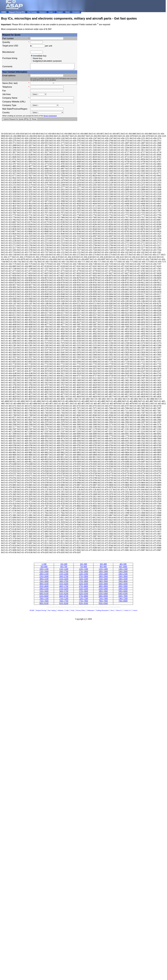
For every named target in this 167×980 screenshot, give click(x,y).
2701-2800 (83, 577)
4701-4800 (83, 587)
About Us (119, 612)
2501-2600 (44, 577)
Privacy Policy (81, 612)
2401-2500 (123, 575)
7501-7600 (44, 602)
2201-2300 (83, 575)
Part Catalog (52, 612)
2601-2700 (64, 577)
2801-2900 (103, 577)
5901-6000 (123, 592)
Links (67, 612)
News (112, 612)
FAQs (72, 612)
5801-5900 (103, 592)
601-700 (64, 568)
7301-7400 (103, 600)
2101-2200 (64, 575)
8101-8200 (64, 605)
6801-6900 (103, 597)
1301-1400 (103, 570)
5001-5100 (44, 590)
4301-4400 (103, 585)
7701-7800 (83, 602)
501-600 (44, 568)
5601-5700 (64, 592)
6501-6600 (44, 597)
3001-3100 (44, 580)
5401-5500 (123, 590)
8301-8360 (103, 605)
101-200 (64, 565)
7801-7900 (103, 602)
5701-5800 (83, 592)
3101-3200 (64, 580)
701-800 (83, 568)
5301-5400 (103, 590)
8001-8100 (44, 605)
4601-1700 (64, 587)
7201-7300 (83, 600)
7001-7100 (44, 600)
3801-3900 (103, 582)
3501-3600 (44, 582)
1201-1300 (83, 570)
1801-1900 (103, 573)
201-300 (83, 565)
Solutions (60, 612)
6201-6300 (83, 595)
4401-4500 (123, 585)
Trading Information (102, 612)
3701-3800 (83, 582)
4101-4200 (64, 585)
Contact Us (128, 612)
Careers (135, 612)
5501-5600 (44, 592)
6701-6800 (83, 597)
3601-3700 (64, 582)
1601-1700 (64, 573)
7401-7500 (123, 600)
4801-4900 (103, 587)
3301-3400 (103, 580)
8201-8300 (83, 605)
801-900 (103, 568)
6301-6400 (103, 595)
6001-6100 (44, 595)
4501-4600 (44, 587)
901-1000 (123, 568)
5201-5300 (83, 590)
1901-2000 (123, 573)
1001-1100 (44, 570)
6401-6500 (123, 595)
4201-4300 (83, 585)
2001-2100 (44, 575)
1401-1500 (123, 570)
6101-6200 (64, 595)
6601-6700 (64, 597)
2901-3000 (123, 577)
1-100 (44, 565)
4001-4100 (44, 585)
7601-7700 (64, 602)
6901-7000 (123, 597)
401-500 (123, 565)
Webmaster (91, 612)
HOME (32, 612)
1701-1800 (83, 573)
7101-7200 (64, 600)
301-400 (103, 565)
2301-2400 (103, 575)
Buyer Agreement (50, 117)
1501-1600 (44, 573)
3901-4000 (123, 582)
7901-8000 (123, 602)
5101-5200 (64, 590)
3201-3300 (83, 580)
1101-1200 (64, 570)
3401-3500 (123, 580)
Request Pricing (41, 612)
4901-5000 (123, 587)
